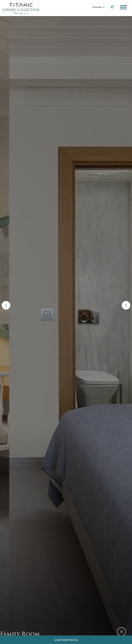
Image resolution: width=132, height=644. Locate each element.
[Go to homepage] (21, 8)
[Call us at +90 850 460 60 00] (111, 7)
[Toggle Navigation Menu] (123, 7)
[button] (6, 305)
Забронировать (66, 640)
